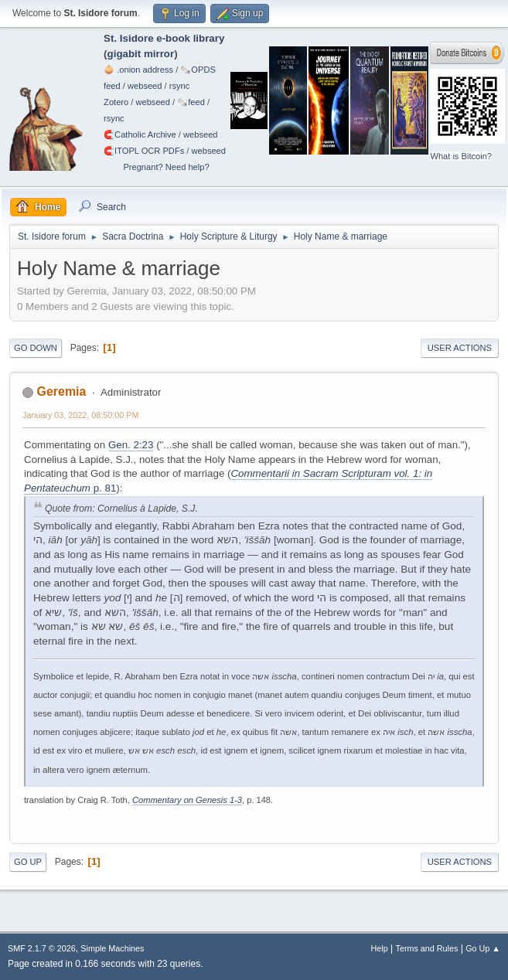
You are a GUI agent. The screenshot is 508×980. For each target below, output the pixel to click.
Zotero (116, 102)
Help (380, 948)
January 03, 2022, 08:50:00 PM (80, 415)
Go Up (28, 862)
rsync (180, 86)
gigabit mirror (141, 54)
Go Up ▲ (483, 948)
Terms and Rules (427, 948)
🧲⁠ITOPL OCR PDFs (144, 151)
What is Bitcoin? (461, 156)
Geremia (61, 391)
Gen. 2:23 (131, 445)
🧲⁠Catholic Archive (140, 134)
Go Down (36, 348)
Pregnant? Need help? (166, 167)
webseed (145, 86)
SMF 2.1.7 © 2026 (42, 948)
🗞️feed (191, 102)
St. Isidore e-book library (164, 38)
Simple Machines (112, 948)
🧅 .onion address (138, 70)
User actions (460, 348)
